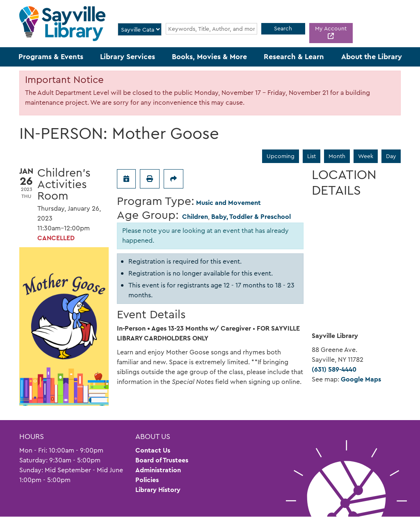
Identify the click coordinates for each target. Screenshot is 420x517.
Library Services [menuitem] (128, 57)
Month (337, 156)
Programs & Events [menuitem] (51, 57)
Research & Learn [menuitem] (294, 57)
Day (391, 156)
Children (195, 217)
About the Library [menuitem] (372, 57)
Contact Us (153, 450)
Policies (147, 480)
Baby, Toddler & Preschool (251, 217)
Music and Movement (228, 203)
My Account (331, 28)
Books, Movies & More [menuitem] (209, 57)
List (312, 156)
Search (283, 28)
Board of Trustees (162, 460)
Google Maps (361, 379)
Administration (158, 470)
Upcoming (281, 156)
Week (366, 156)
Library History (158, 490)
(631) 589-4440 (334, 369)
